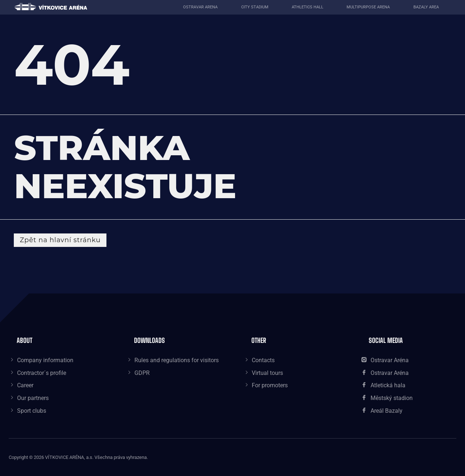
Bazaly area (426, 7)
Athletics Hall (308, 7)
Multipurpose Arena (368, 7)
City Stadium (255, 7)
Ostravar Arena (200, 7)
